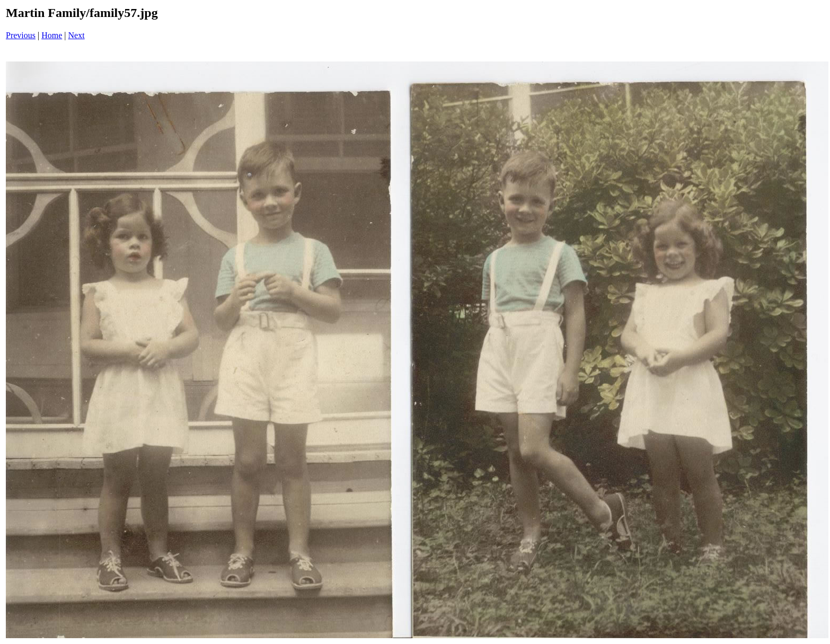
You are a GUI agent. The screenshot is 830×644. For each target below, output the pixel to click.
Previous (21, 35)
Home (52, 35)
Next (77, 35)
